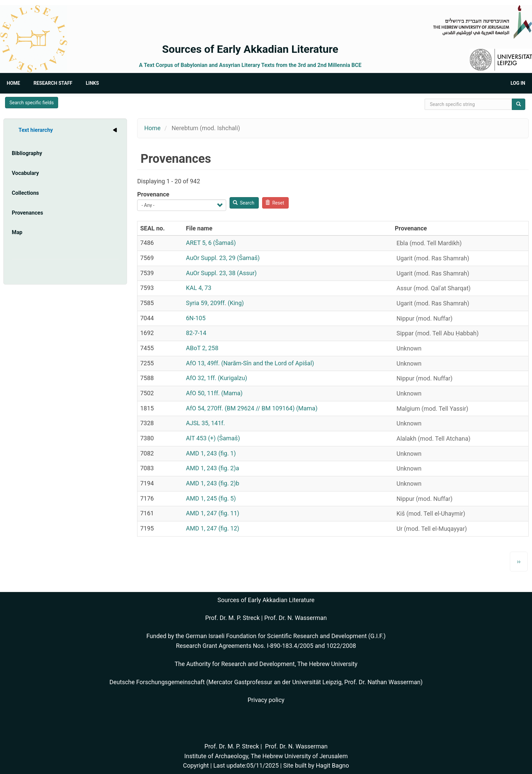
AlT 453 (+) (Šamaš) (213, 438)
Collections (25, 193)
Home (13, 83)
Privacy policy (266, 700)
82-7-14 (196, 333)
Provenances (27, 213)
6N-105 (196, 318)
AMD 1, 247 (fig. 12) (213, 528)
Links (92, 83)
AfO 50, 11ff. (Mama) (214, 393)
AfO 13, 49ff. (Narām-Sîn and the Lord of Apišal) (250, 363)
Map (17, 232)
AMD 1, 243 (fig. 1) (211, 453)
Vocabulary (25, 173)
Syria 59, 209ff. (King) (215, 303)
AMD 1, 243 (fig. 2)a (212, 468)
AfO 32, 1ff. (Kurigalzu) (216, 378)
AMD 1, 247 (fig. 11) (213, 513)
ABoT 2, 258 (202, 348)
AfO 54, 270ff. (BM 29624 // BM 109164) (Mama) (252, 408)
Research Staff (53, 83)
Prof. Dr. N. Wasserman (295, 618)
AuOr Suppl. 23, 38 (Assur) (221, 273)
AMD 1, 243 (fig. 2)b (213, 483)
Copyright (196, 765)
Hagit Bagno (333, 765)
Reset (275, 203)
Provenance (153, 194)
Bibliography (27, 153)
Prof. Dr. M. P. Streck (233, 618)
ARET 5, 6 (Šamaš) (211, 243)
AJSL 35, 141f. (205, 423)
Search (244, 203)
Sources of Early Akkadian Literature (250, 49)
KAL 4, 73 (199, 288)
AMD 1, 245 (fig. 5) (211, 498)
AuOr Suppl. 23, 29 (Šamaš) (223, 258)
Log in (518, 83)
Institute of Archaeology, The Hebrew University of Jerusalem (266, 756)
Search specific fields (32, 103)
